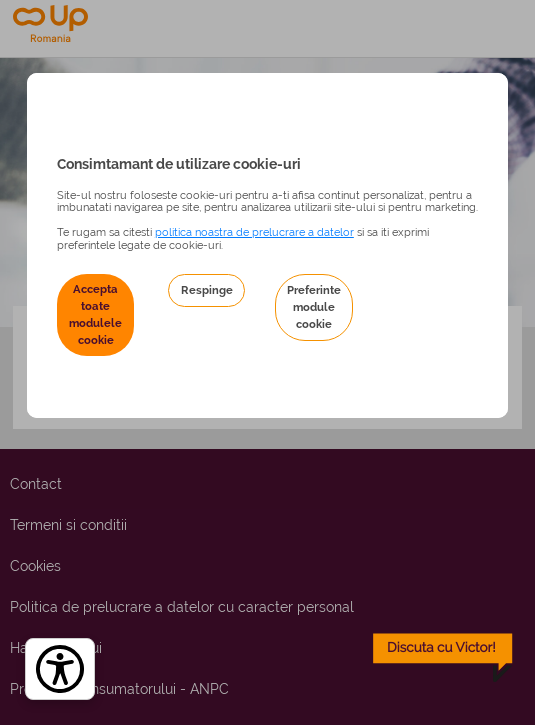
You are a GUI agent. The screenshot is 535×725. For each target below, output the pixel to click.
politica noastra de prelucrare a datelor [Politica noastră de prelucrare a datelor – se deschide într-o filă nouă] (254, 232)
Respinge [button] (207, 290)
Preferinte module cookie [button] (314, 307)
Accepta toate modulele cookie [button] (95, 314)
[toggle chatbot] (443, 658)
